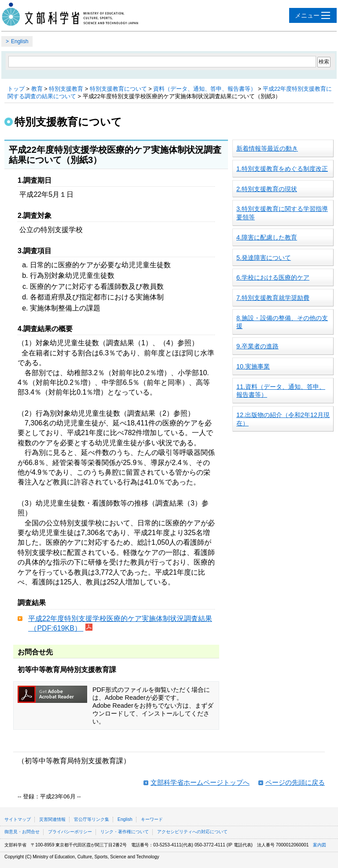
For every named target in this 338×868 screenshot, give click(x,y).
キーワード (152, 819)
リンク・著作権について (125, 832)
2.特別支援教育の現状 (267, 189)
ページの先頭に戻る (295, 782)
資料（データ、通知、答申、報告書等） (205, 89)
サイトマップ (18, 819)
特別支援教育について (118, 89)
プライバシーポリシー (70, 832)
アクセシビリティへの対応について (192, 832)
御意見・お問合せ (22, 832)
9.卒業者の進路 (257, 346)
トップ (16, 89)
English (20, 41)
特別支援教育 (66, 89)
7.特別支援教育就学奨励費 (273, 298)
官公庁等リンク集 (92, 819)
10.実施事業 (253, 366)
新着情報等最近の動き (267, 148)
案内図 (320, 845)
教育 (37, 89)
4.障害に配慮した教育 (267, 237)
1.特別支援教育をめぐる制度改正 (282, 169)
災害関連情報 (52, 819)
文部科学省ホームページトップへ (200, 782)
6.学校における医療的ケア (273, 277)
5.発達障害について (264, 258)
